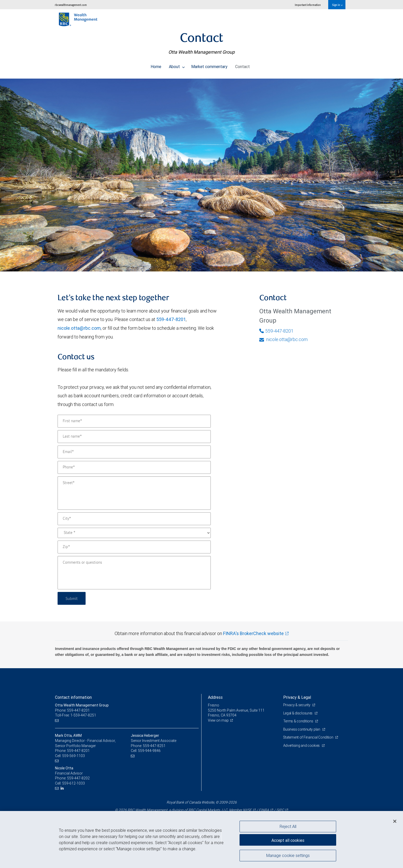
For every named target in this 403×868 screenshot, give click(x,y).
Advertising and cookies (302, 746)
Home (156, 65)
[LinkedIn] (63, 788)
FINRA (264, 810)
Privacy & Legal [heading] (297, 697)
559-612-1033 (74, 783)
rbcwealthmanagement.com (71, 5)
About (177, 65)
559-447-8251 (154, 746)
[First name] (134, 421)
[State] (134, 533)
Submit (72, 598)
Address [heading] (215, 697)
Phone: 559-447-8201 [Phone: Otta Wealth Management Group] (72, 710)
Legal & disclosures (298, 713)
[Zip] (134, 547)
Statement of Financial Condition (309, 737)
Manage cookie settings (288, 856)
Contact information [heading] (73, 697)
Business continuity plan (302, 729)
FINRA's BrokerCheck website (253, 633)
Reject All (288, 826)
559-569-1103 (74, 756)
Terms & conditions (299, 721)
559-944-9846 (149, 751)
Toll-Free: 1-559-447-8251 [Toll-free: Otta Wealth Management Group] (76, 715)
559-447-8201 (171, 319)
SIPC (280, 810)
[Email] (134, 452)
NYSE (247, 810)
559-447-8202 (78, 778)
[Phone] (134, 467)
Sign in (337, 5)
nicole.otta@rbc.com (79, 328)
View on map (218, 720)
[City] (134, 519)
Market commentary (209, 65)
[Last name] (134, 437)
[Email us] (57, 720)
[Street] (134, 493)
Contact (242, 65)
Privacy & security (297, 705)
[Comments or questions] (134, 573)
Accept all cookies (288, 840)
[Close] (395, 821)
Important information (308, 5)
